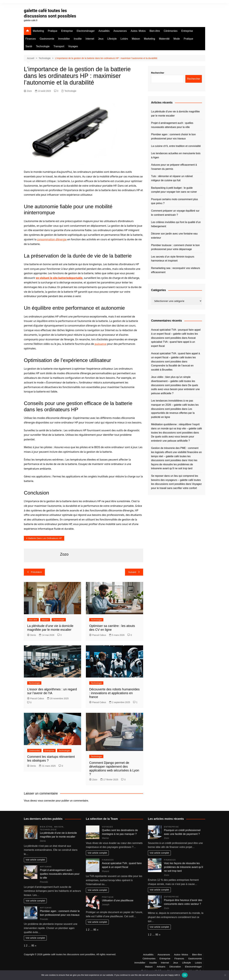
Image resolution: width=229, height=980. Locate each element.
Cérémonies (171, 31)
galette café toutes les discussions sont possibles (51, 13)
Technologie (43, 46)
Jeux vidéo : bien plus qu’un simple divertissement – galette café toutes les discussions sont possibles (173, 381)
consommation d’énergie (52, 239)
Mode (177, 39)
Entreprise (67, 31)
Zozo (28, 91)
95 (33, 946)
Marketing (38, 31)
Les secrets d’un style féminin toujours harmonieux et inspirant (173, 259)
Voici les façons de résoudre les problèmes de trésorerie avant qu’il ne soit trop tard (174, 464)
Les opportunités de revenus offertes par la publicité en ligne (173, 413)
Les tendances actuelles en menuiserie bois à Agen (176, 155)
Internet (90, 39)
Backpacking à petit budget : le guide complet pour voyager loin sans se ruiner (174, 190)
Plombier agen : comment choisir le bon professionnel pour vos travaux (173, 136)
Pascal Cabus (98, 635)
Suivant (134, 572)
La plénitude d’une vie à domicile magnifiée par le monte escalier (175, 114)
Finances (31, 39)
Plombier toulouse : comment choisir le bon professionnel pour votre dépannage (175, 247)
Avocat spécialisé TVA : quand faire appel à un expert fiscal (173, 342)
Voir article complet (35, 860)
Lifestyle (112, 39)
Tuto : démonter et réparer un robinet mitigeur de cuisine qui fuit (172, 178)
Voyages (73, 46)
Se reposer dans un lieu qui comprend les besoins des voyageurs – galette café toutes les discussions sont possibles (176, 480)
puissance (101, 344)
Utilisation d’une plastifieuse (118, 900)
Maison (136, 39)
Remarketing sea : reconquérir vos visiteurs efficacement (176, 270)
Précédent (34, 572)
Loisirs (124, 39)
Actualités (104, 31)
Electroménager (86, 31)
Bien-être (155, 31)
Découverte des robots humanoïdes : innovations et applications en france (114, 693)
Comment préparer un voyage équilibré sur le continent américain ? (175, 213)
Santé (29, 46)
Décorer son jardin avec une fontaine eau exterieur (174, 236)
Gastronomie (47, 39)
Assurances (120, 31)
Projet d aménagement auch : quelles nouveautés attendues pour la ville (172, 125)
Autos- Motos (138, 31)
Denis (32, 635)
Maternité (164, 39)
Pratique (53, 31)
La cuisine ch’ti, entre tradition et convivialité (176, 146)
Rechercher (158, 73)
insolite (78, 39)
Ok (185, 975)
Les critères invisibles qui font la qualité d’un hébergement (176, 224)
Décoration (175, 967)
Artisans (46, 867)
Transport (59, 46)
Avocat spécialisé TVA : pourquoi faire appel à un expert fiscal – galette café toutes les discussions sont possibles (176, 334)
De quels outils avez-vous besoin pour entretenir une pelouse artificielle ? (175, 389)
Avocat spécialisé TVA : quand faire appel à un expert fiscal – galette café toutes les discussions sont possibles (175, 358)
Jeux (101, 39)
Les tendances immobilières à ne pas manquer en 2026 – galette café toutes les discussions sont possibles (175, 405)
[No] (225, 975)
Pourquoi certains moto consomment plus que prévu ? (174, 201)
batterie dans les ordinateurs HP (45, 538)
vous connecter (46, 801)
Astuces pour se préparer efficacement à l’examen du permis (174, 167)
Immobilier (64, 39)
